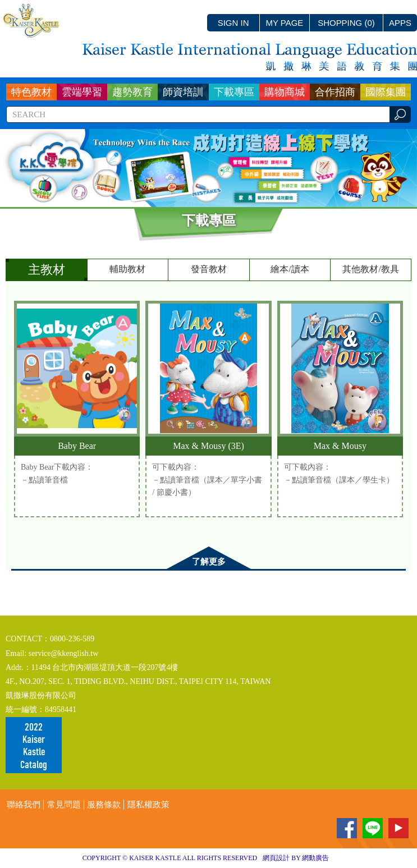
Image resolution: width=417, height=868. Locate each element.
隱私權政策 (148, 805)
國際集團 (386, 92)
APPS (400, 23)
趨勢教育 (132, 92)
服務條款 (104, 805)
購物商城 (285, 92)
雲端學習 (82, 92)
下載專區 (234, 92)
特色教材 (31, 92)
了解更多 (209, 562)
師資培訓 (183, 92)
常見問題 (64, 805)
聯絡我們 (24, 805)
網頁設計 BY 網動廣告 (296, 858)
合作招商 (335, 92)
